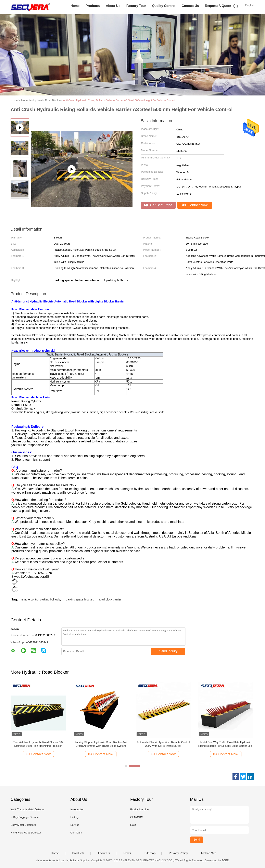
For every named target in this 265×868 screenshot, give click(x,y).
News (127, 853)
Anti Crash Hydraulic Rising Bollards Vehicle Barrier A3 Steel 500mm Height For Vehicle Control (119, 100)
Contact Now (195, 205)
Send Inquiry (168, 651)
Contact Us (190, 6)
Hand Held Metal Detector (26, 833)
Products (93, 6)
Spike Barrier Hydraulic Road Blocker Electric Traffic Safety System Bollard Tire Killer (38, 744)
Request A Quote (218, 6)
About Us (113, 6)
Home (75, 6)
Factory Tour (136, 6)
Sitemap (150, 853)
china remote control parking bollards (58, 860)
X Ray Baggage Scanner (25, 817)
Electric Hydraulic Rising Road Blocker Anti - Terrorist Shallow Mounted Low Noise (226, 744)
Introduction (77, 809)
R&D (133, 825)
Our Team (76, 833)
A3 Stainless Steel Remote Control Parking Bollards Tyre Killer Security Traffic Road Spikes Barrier (101, 744)
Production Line (139, 809)
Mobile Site (209, 853)
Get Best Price (158, 205)
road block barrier (110, 599)
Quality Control (164, 6)
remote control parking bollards (40, 599)
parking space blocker (80, 599)
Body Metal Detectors (23, 825)
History (74, 817)
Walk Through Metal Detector (28, 809)
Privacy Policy (178, 853)
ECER (225, 860)
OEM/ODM (137, 817)
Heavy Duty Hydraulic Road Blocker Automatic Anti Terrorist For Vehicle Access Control (163, 744)
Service (75, 825)
